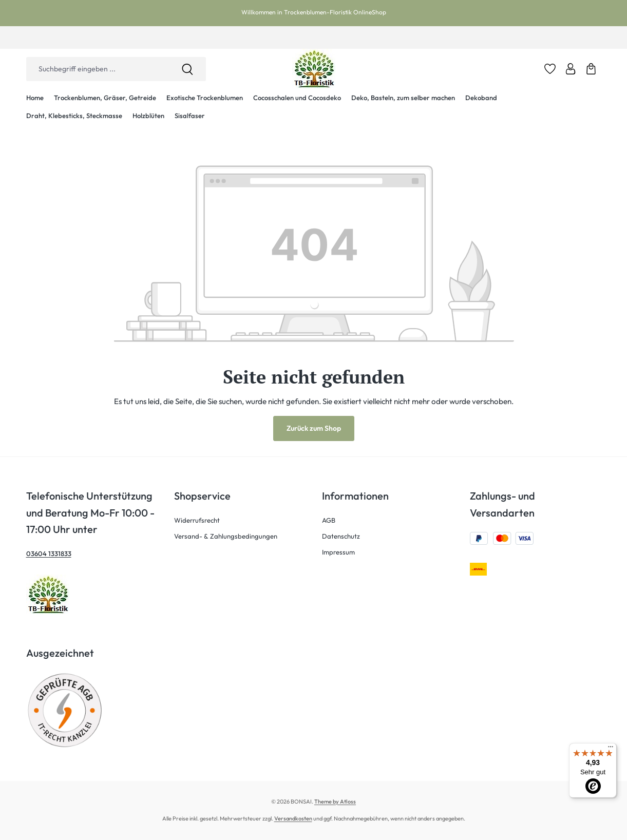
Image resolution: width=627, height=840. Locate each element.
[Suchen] (187, 69)
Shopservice (202, 496)
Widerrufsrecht (197, 520)
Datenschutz (341, 536)
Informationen (355, 496)
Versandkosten (293, 818)
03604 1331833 (49, 553)
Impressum (338, 552)
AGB (329, 520)
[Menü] (611, 749)
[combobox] (98, 69)
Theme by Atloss (335, 801)
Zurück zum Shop (314, 428)
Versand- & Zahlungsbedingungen (226, 536)
